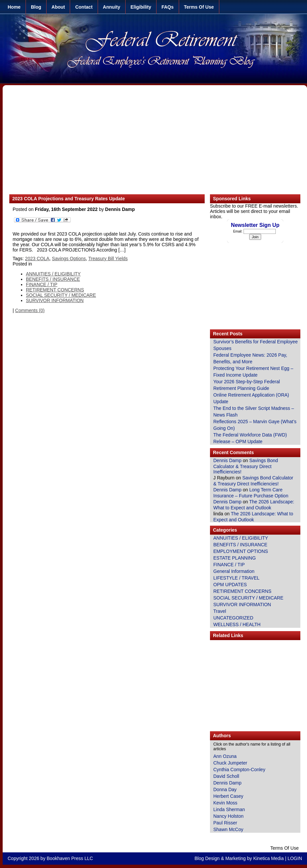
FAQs (168, 7)
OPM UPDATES (230, 585)
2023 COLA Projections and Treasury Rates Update (69, 199)
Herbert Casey (228, 796)
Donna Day (225, 789)
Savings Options (69, 259)
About (58, 7)
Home (14, 7)
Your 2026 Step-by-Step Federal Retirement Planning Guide (247, 385)
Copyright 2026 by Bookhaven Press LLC (50, 858)
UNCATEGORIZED (233, 618)
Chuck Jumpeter (230, 763)
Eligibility (141, 7)
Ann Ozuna (225, 756)
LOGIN (295, 858)
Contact (84, 7)
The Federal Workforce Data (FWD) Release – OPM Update (250, 438)
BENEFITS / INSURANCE (53, 279)
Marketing (235, 858)
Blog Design (207, 858)
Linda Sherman (229, 809)
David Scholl (226, 776)
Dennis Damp (227, 460)
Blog (36, 7)
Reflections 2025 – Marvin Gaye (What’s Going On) (255, 425)
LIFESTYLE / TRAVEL (236, 578)
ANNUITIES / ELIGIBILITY (53, 274)
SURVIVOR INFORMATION (55, 300)
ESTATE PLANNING (235, 558)
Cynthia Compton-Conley (239, 770)
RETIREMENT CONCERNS (55, 290)
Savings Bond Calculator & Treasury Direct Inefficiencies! (246, 466)
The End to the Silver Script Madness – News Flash (254, 412)
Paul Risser (225, 823)
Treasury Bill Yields (108, 259)
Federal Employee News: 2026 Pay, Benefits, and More (250, 358)
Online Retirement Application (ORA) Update (251, 398)
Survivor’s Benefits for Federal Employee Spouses (256, 345)
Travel (220, 611)
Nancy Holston (228, 816)
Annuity (112, 7)
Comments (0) (30, 310)
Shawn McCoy (228, 829)
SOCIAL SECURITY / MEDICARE (61, 295)
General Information (234, 571)
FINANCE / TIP (42, 284)
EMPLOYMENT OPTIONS (241, 551)
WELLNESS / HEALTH (237, 624)
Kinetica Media (268, 858)
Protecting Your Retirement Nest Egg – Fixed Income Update (253, 372)
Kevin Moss (225, 803)
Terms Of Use (199, 7)
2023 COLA (37, 259)
